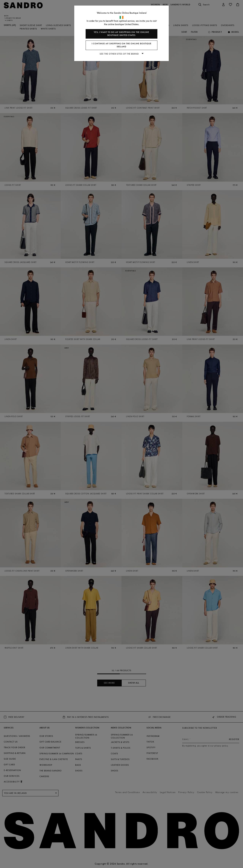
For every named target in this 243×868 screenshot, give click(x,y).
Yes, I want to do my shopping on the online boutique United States (121, 34)
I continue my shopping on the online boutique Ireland (122, 45)
